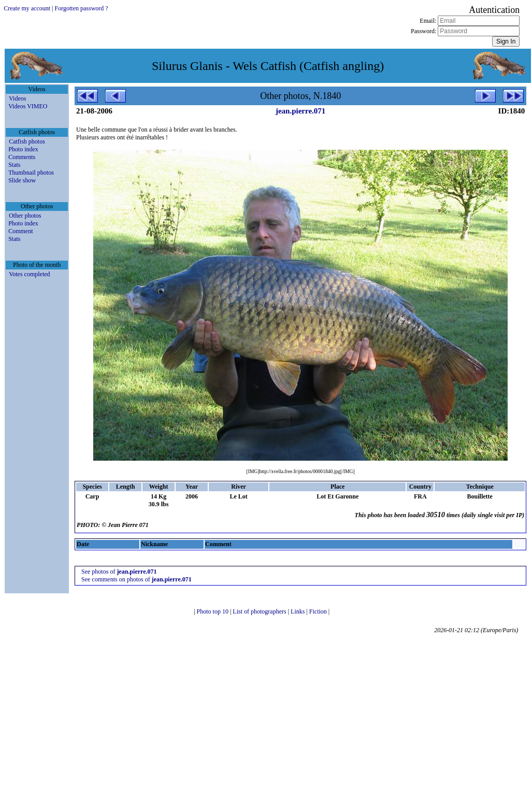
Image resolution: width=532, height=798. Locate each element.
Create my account (27, 8)
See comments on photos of (136, 579)
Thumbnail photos (31, 173)
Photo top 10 (213, 611)
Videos (17, 98)
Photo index (23, 149)
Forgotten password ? (82, 8)
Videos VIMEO (28, 106)
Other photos (25, 216)
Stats (14, 165)
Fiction (319, 611)
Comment (20, 231)
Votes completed (29, 274)
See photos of (119, 572)
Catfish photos (27, 141)
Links (298, 611)
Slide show (22, 180)
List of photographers (260, 611)
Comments (22, 157)
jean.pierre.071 (300, 111)
